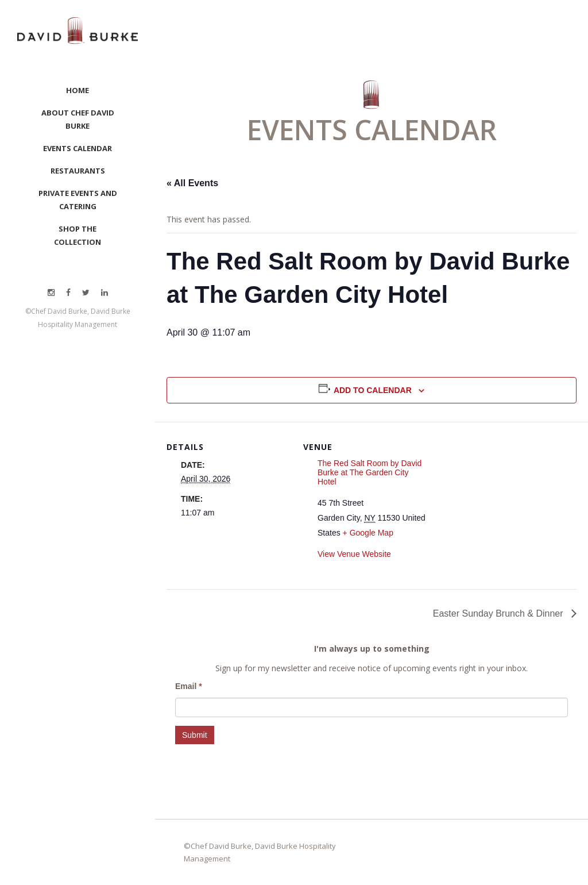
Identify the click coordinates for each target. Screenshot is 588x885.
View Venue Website (354, 554)
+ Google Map (368, 533)
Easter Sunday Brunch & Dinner (499, 613)
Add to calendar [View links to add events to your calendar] (373, 390)
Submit (195, 735)
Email (189, 686)
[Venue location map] (500, 501)
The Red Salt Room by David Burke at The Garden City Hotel (370, 472)
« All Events (192, 183)
